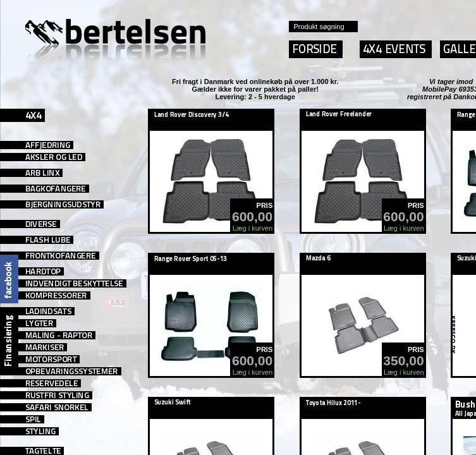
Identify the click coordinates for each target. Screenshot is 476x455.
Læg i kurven (253, 228)
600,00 (252, 216)
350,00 (403, 361)
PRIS (265, 205)
